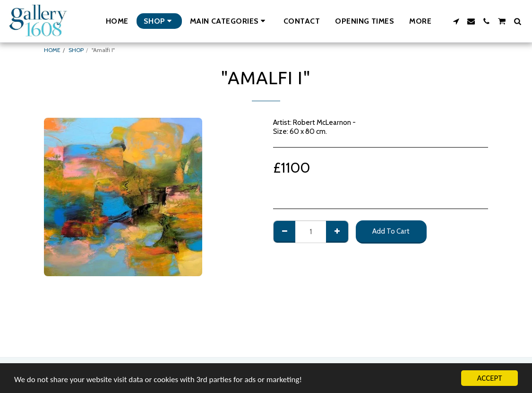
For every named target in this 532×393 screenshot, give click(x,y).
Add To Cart (391, 231)
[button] (229, 21)
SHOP (76, 50)
